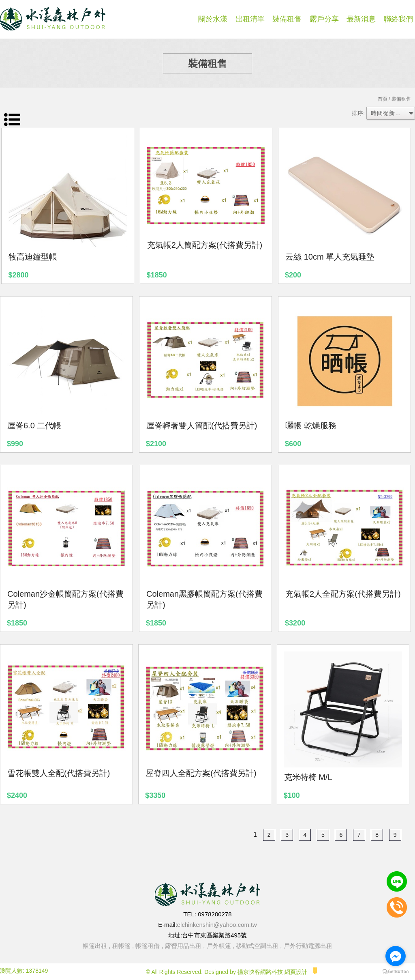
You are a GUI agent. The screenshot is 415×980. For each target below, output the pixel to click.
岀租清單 (250, 19)
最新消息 (361, 19)
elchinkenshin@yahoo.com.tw (217, 925)
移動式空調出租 (257, 946)
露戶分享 (324, 19)
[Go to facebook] (396, 956)
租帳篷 (121, 946)
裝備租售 (287, 19)
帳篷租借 (148, 946)
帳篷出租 (95, 946)
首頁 (383, 99)
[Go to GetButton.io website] (396, 972)
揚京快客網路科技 (260, 972)
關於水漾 (213, 19)
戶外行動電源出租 (308, 946)
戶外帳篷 (219, 946)
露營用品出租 (183, 946)
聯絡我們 (398, 19)
